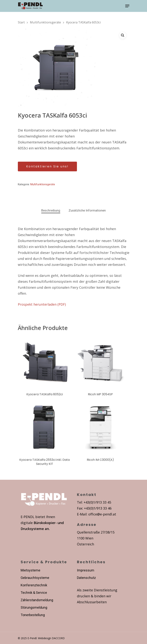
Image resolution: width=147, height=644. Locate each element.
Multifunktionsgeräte (45, 22)
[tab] (51, 210)
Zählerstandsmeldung (37, 600)
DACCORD (58, 638)
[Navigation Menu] (127, 6)
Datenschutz (86, 578)
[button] (123, 35)
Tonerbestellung (33, 615)
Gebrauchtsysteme (35, 578)
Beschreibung (51, 210)
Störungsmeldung (34, 607)
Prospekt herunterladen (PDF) (42, 304)
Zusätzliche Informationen (87, 210)
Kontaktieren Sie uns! (47, 166)
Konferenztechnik (34, 585)
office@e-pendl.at (102, 514)
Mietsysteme (30, 570)
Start (21, 22)
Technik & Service (34, 593)
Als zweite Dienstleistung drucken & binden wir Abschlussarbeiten (97, 596)
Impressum (86, 570)
